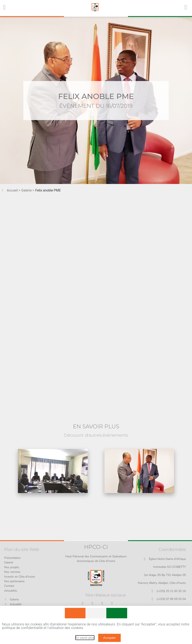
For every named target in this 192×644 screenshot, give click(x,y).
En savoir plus (85, 638)
